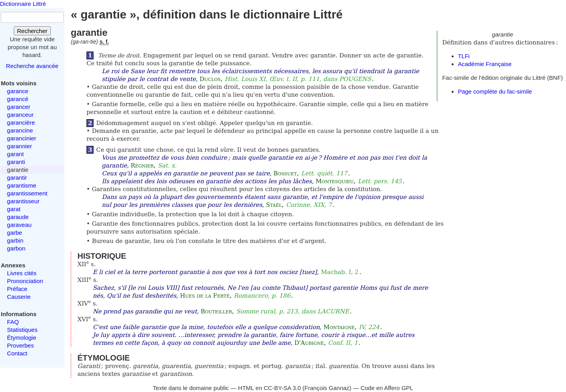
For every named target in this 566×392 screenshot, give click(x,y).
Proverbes (20, 345)
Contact (17, 353)
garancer (19, 107)
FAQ (13, 322)
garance (18, 91)
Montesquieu (335, 181)
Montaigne (339, 327)
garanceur (20, 115)
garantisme (22, 185)
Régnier (142, 166)
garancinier (22, 138)
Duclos (210, 79)
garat (14, 209)
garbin (15, 240)
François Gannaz (327, 388)
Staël (274, 205)
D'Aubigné (309, 343)
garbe (15, 233)
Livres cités (22, 273)
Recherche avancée (32, 66)
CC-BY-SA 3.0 (282, 388)
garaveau (19, 225)
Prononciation (25, 281)
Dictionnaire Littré (23, 4)
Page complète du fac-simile (495, 91)
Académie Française (485, 64)
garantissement (27, 193)
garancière (21, 122)
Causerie (19, 297)
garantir (17, 178)
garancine (20, 130)
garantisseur (23, 201)
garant (16, 154)
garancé (18, 99)
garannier (19, 146)
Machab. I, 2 (340, 272)
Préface (17, 289)
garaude (18, 217)
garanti (16, 162)
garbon (16, 248)
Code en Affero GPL (387, 388)
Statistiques (22, 330)
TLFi (464, 56)
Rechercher (32, 31)
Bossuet (285, 173)
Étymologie (22, 338)
